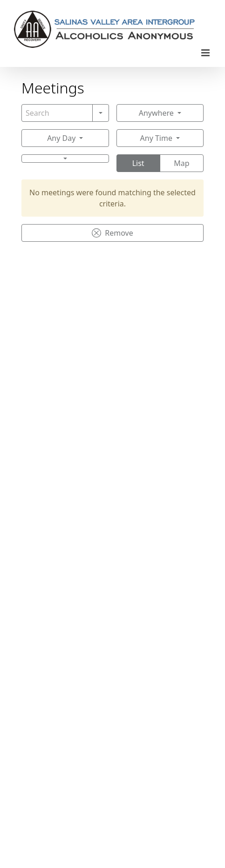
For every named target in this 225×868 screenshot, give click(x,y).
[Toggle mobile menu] (206, 53)
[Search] (57, 113)
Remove (112, 233)
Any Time (156, 138)
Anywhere (156, 113)
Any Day (61, 138)
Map (181, 163)
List (138, 163)
